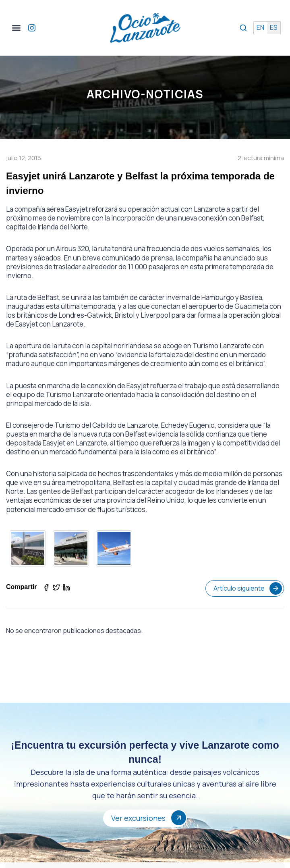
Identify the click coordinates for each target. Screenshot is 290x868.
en (260, 28)
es (273, 28)
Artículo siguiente (248, 588)
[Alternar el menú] (18, 28)
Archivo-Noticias (145, 94)
